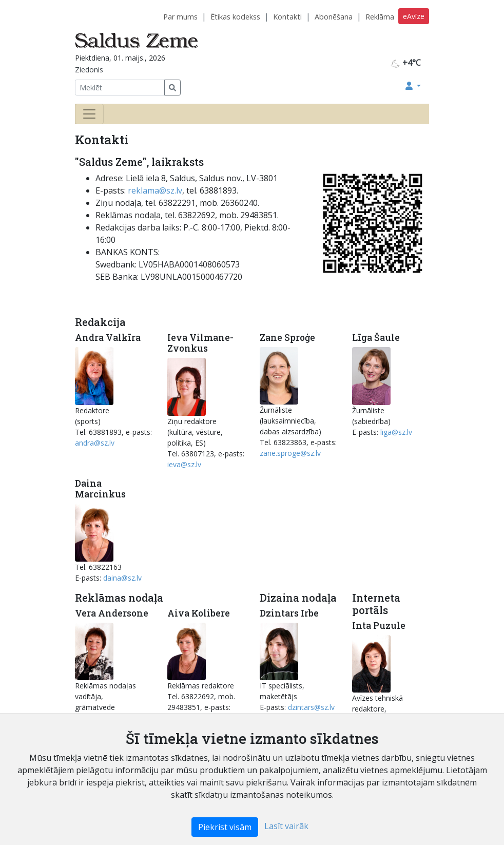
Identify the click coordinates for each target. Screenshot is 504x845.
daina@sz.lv (122, 578)
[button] (413, 86)
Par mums (180, 17)
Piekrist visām (225, 827)
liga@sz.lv (396, 432)
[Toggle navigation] (89, 114)
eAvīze (414, 16)
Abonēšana (334, 17)
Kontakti (287, 17)
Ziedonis (89, 70)
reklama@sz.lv (155, 190)
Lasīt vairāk (286, 826)
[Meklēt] (120, 88)
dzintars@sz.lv (311, 707)
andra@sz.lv (95, 443)
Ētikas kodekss (235, 17)
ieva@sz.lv (184, 464)
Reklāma (380, 17)
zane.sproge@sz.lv (290, 453)
